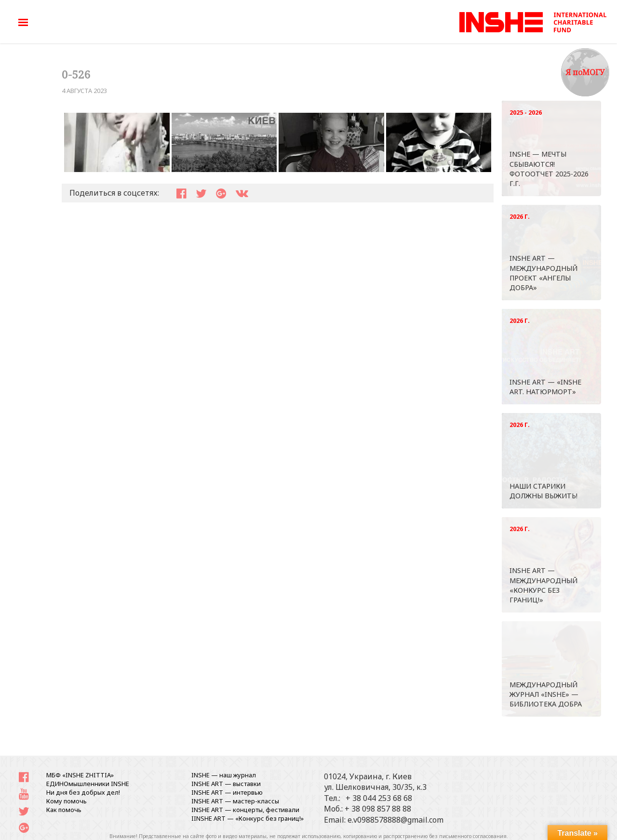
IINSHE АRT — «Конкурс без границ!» (248, 818)
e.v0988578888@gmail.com (396, 820)
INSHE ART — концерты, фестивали (245, 810)
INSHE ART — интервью (227, 792)
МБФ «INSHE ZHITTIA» (80, 775)
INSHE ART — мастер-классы (235, 801)
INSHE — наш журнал (224, 775)
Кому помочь (67, 801)
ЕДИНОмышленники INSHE (88, 784)
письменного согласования (473, 836)
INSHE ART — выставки (226, 784)
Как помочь (64, 810)
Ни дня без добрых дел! (83, 792)
